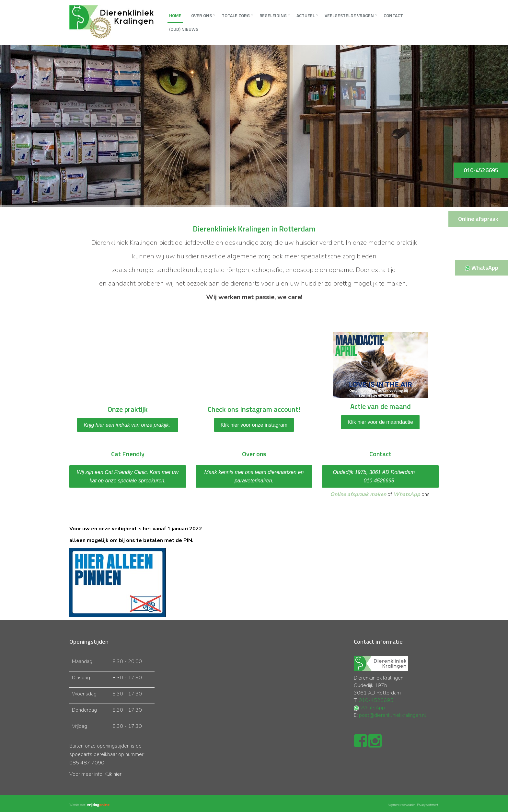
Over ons (202, 15)
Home (175, 15)
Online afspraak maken (358, 494)
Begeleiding (273, 15)
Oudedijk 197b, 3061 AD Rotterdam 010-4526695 (381, 476)
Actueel (306, 15)
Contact (393, 15)
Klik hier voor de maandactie (380, 422)
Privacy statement (427, 805)
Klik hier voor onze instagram (254, 425)
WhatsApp (407, 494)
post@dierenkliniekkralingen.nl (393, 715)
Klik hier (113, 774)
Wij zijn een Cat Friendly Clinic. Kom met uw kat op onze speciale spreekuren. (128, 476)
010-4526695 (376, 700)
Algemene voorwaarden (401, 805)
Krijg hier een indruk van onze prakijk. (127, 425)
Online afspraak (478, 219)
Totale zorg (236, 15)
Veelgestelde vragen (349, 15)
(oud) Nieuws (184, 29)
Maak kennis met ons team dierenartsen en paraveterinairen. (254, 476)
